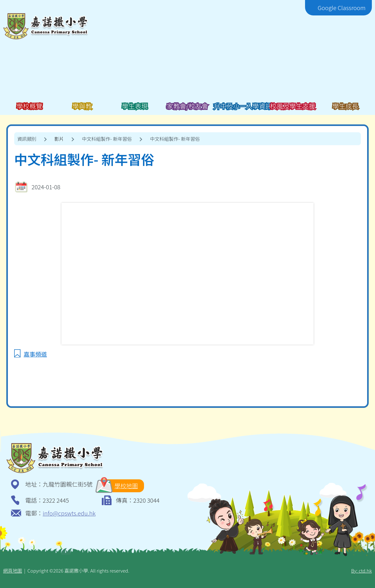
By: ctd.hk (361, 571)
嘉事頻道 (35, 354)
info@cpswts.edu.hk (69, 513)
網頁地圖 (13, 571)
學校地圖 (120, 486)
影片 (59, 139)
